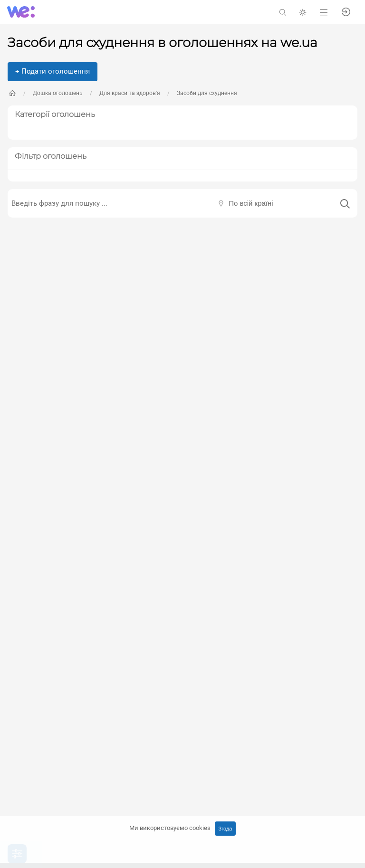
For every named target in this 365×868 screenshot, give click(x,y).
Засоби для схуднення (207, 93)
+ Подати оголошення (53, 71)
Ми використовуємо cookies (170, 828)
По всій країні (251, 203)
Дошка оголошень (58, 93)
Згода (226, 829)
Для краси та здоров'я (130, 93)
